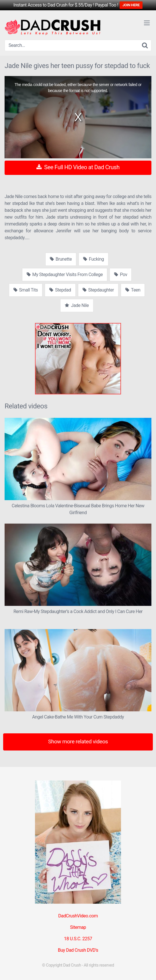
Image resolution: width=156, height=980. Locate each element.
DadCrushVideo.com (78, 916)
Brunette (61, 259)
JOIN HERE (131, 5)
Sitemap (78, 927)
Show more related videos (78, 742)
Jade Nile (77, 305)
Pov (121, 275)
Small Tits (26, 290)
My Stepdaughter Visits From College (65, 275)
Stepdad (60, 290)
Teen (133, 290)
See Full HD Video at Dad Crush (78, 167)
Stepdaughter (98, 290)
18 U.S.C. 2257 (78, 939)
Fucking (93, 259)
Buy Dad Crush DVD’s (78, 950)
